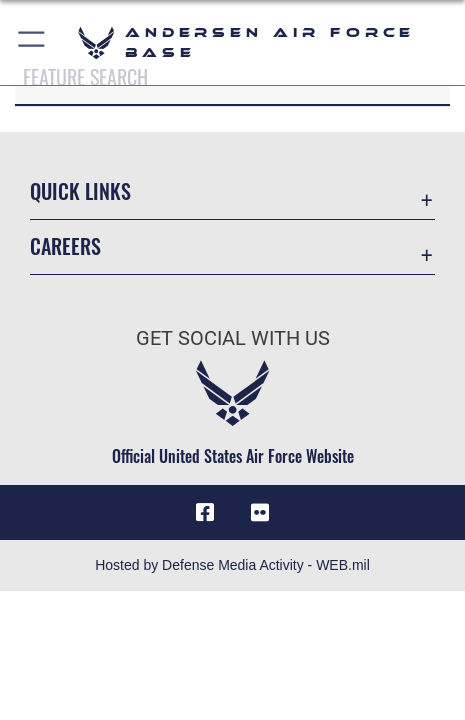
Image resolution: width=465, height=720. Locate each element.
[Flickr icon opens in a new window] (260, 513)
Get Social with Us (233, 338)
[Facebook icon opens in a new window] (205, 513)
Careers (65, 246)
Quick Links (80, 191)
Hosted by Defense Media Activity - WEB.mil (232, 565)
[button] (32, 42)
